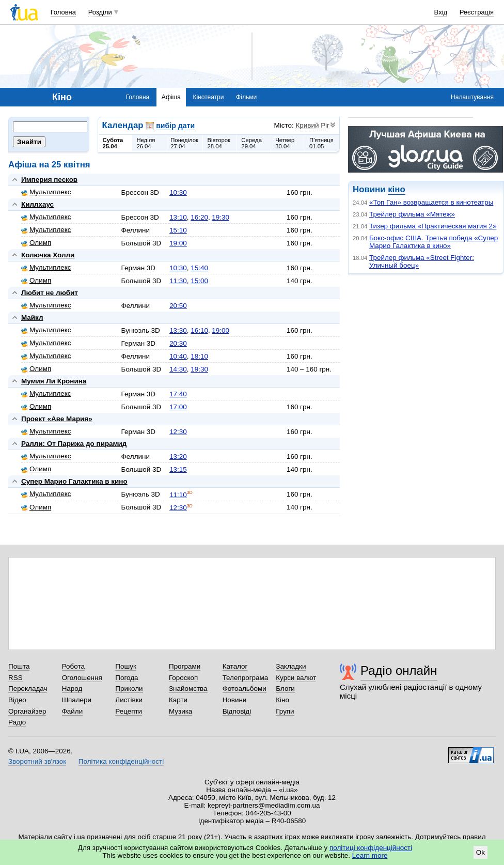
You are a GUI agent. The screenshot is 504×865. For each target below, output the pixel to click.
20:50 (178, 306)
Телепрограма (246, 678)
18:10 (199, 356)
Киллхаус (37, 204)
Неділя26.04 (146, 143)
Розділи (100, 12)
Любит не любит (50, 293)
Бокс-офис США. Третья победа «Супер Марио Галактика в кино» (434, 242)
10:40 (178, 356)
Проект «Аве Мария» (57, 419)
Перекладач (28, 689)
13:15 (178, 469)
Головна (63, 12)
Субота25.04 (113, 143)
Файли (73, 711)
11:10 (178, 495)
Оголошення (82, 678)
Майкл (32, 318)
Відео (17, 700)
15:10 (178, 230)
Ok (481, 852)
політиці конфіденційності (371, 848)
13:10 (178, 217)
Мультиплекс (46, 192)
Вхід (441, 12)
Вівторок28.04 (219, 143)
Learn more (370, 855)
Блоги (285, 689)
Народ (72, 689)
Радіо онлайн (399, 670)
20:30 (178, 343)
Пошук (126, 666)
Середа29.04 (251, 143)
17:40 (178, 394)
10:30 (178, 192)
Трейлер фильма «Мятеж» (412, 214)
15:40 (199, 268)
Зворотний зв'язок (37, 761)
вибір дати (175, 126)
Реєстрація (477, 12)
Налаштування (472, 97)
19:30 (220, 217)
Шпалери (77, 700)
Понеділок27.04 (184, 143)
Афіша (171, 97)
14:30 (178, 369)
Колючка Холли (48, 255)
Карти (178, 700)
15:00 (199, 281)
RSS (15, 678)
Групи (285, 711)
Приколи (129, 689)
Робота (73, 666)
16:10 (199, 330)
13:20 (178, 457)
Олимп (36, 243)
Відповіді (237, 711)
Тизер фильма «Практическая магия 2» (433, 226)
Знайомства (188, 689)
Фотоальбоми (245, 689)
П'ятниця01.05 (321, 143)
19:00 (178, 243)
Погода (127, 678)
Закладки (291, 666)
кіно (396, 189)
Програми (185, 666)
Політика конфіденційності (121, 761)
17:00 (178, 407)
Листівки (129, 700)
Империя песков (49, 180)
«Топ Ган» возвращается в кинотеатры (431, 202)
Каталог (235, 666)
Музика (180, 711)
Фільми (246, 97)
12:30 (178, 432)
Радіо (17, 722)
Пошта (19, 666)
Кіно (282, 700)
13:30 (178, 330)
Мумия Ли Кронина (54, 381)
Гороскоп (183, 678)
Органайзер (27, 711)
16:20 (199, 217)
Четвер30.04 (285, 143)
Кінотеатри (208, 97)
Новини (235, 700)
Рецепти (129, 711)
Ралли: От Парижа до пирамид (74, 444)
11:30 (178, 281)
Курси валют (296, 678)
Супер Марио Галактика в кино (74, 481)
